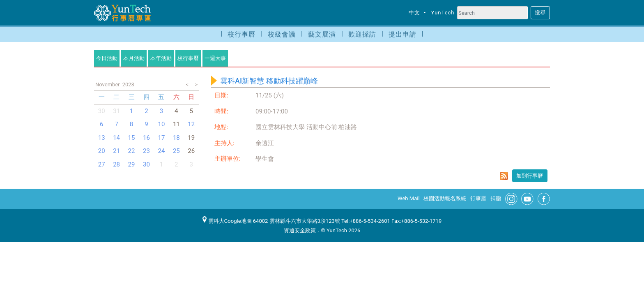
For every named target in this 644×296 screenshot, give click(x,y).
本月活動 (134, 58)
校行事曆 (241, 34)
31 (116, 111)
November (108, 84)
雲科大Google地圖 (227, 221)
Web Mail (409, 198)
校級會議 (282, 34)
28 (116, 164)
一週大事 (215, 58)
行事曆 (478, 198)
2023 (128, 84)
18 (176, 138)
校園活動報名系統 (445, 198)
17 (161, 138)
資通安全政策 (300, 230)
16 (146, 138)
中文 (415, 13)
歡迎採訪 (362, 34)
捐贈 (496, 198)
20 (102, 151)
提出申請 (402, 34)
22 (132, 151)
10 (161, 124)
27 (102, 164)
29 (132, 164)
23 (146, 151)
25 (176, 151)
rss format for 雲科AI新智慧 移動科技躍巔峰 (504, 176)
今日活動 (107, 58)
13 (102, 138)
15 (132, 138)
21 (116, 151)
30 (102, 111)
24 (161, 151)
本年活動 (161, 58)
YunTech (443, 13)
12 (191, 124)
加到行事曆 (530, 176)
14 (116, 138)
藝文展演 (322, 34)
